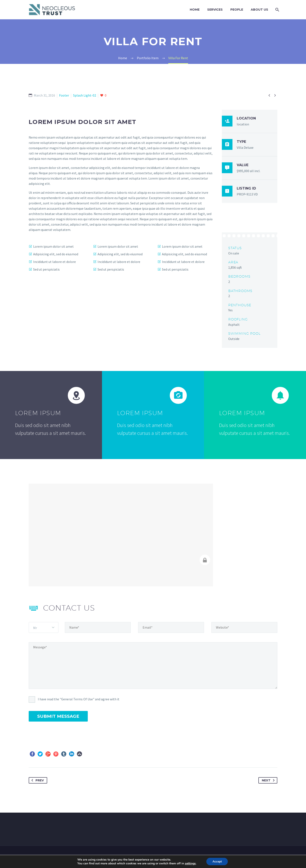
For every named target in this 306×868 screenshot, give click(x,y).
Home (195, 10)
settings (190, 863)
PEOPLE (237, 10)
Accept (217, 861)
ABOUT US (259, 10)
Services (215, 10)
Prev (37, 780)
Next (269, 780)
